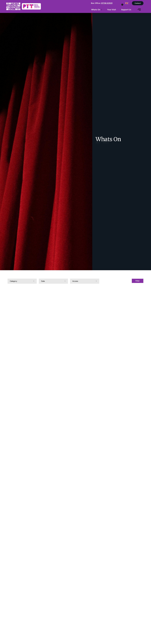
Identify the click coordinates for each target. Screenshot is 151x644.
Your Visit (112, 10)
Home (98, 144)
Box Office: (102, 3)
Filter (138, 281)
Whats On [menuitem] (96, 10)
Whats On (106, 144)
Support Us (126, 10)
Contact (138, 3)
